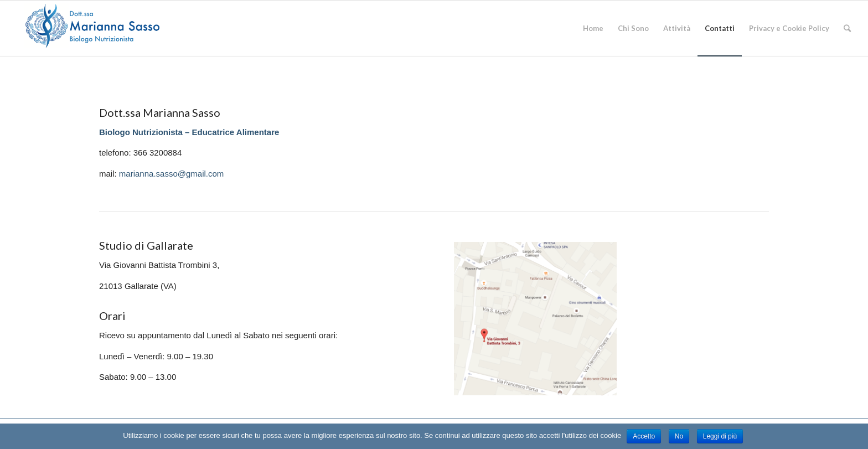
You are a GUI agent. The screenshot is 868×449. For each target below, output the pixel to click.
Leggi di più (720, 436)
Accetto (644, 436)
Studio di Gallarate (146, 245)
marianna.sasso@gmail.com (171, 174)
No (679, 436)
